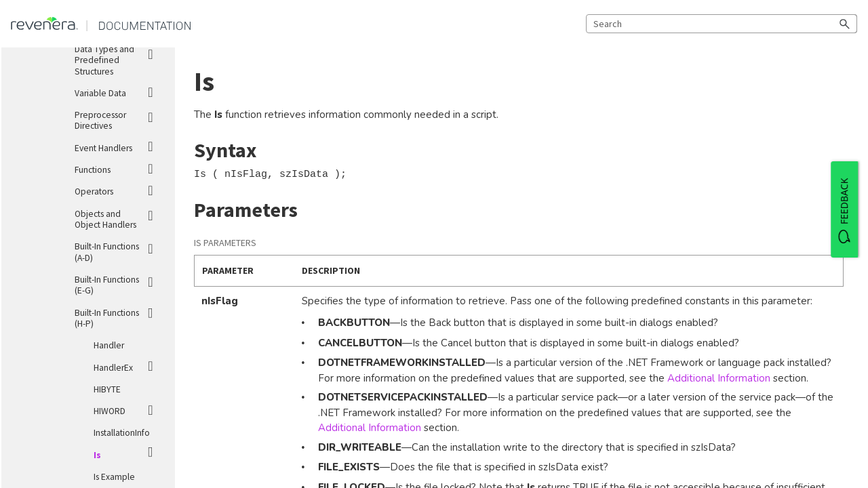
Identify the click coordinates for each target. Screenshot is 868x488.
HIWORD (129, 409)
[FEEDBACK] (844, 209)
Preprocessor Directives (119, 118)
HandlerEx (129, 366)
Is (129, 453)
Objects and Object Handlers (119, 217)
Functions (119, 168)
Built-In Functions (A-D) (119, 249)
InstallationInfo (122, 433)
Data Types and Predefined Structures (119, 58)
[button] (845, 24)
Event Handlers (119, 146)
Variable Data (119, 91)
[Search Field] (722, 24)
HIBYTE (107, 389)
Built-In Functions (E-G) (119, 283)
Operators (119, 189)
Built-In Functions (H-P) (119, 316)
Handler (109, 345)
